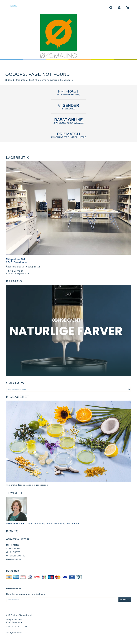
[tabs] (111, 7)
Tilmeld (125, 600)
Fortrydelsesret (14, 633)
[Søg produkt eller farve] (129, 389)
